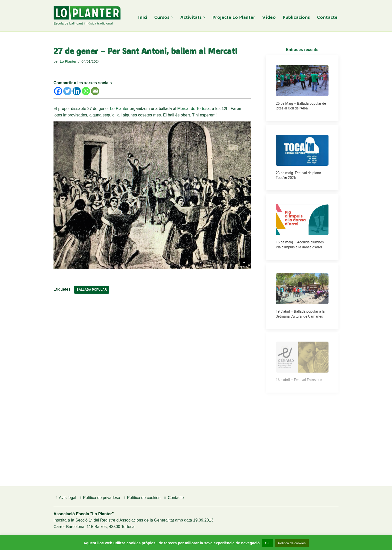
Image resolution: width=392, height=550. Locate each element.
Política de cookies (142, 498)
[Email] (95, 91)
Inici (143, 17)
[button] (172, 17)
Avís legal (65, 498)
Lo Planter (68, 61)
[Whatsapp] (86, 91)
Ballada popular (92, 290)
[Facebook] (58, 91)
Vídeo (269, 17)
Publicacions (296, 17)
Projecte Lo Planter (234, 17)
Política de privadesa (99, 498)
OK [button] (267, 543)
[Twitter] (67, 91)
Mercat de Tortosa (193, 109)
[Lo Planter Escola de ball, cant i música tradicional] (87, 16)
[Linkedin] (77, 91)
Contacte (327, 17)
